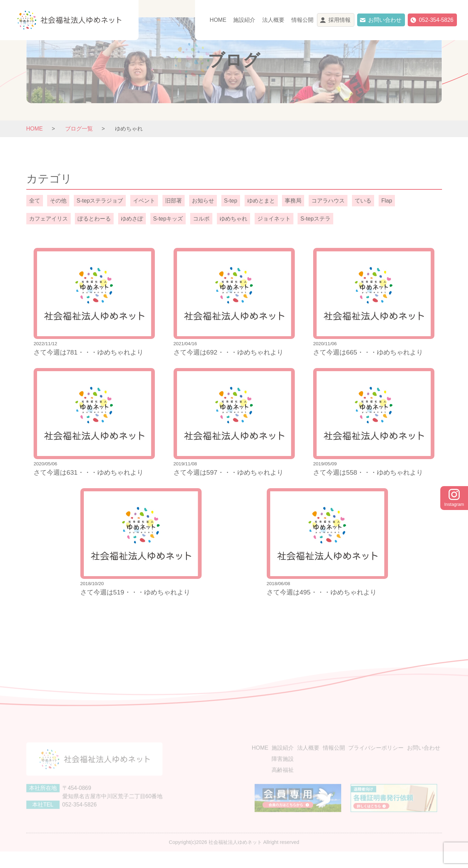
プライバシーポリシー (376, 759)
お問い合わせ (385, 20)
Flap (387, 201)
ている (363, 201)
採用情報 (339, 20)
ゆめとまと (261, 201)
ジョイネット (274, 219)
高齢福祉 (283, 781)
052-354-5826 (436, 20)
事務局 (293, 201)
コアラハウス (328, 201)
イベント (144, 201)
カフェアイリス (48, 219)
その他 (58, 201)
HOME (218, 20)
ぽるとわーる (94, 219)
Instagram (454, 498)
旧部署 (174, 201)
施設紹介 (244, 20)
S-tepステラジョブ (100, 201)
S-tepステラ (315, 219)
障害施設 (283, 770)
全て (35, 201)
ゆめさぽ (132, 219)
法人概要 (273, 20)
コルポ (201, 219)
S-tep (231, 201)
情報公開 (302, 20)
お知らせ (203, 201)
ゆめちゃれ (233, 219)
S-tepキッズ (168, 219)
